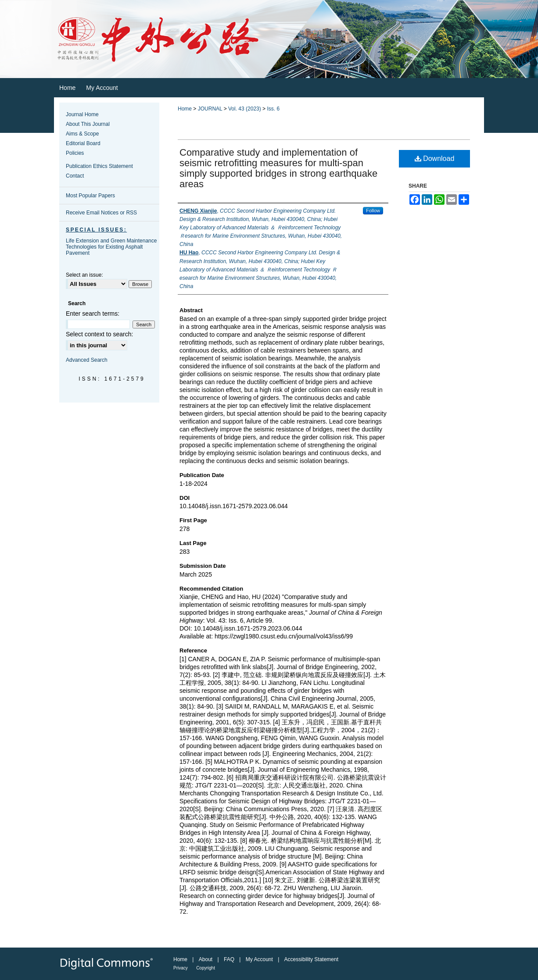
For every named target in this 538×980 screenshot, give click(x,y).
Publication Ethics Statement (99, 166)
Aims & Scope (82, 134)
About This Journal (88, 124)
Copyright (206, 968)
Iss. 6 (273, 109)
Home (185, 109)
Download (435, 159)
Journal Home (82, 114)
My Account (259, 959)
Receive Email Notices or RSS (101, 213)
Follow (373, 210)
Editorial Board (83, 143)
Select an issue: (84, 275)
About (206, 959)
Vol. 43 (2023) (245, 109)
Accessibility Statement (311, 959)
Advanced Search (87, 360)
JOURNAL (210, 109)
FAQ (229, 959)
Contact (75, 176)
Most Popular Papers (90, 196)
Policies (75, 153)
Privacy (181, 968)
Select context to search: (99, 334)
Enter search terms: (93, 314)
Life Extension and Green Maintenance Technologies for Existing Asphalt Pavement (111, 247)
